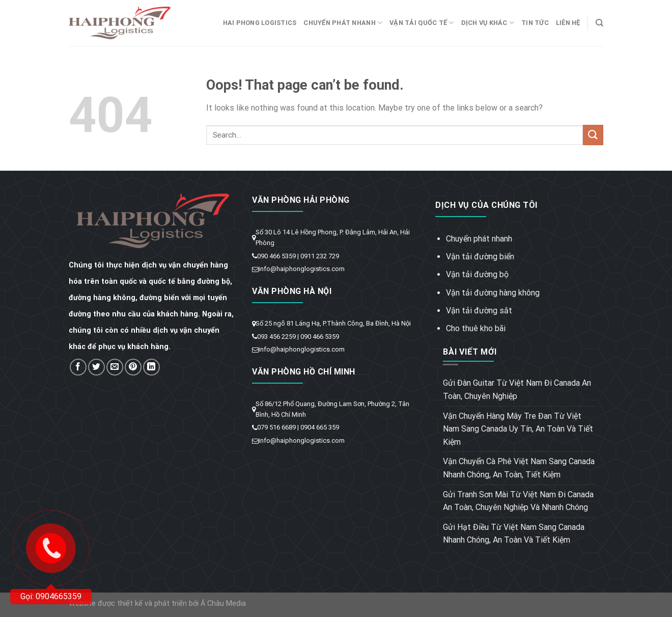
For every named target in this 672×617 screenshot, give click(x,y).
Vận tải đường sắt (479, 311)
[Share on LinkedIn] (151, 367)
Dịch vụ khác (488, 23)
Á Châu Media (223, 603)
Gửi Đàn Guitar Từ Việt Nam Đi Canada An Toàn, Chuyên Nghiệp (517, 390)
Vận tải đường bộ (477, 274)
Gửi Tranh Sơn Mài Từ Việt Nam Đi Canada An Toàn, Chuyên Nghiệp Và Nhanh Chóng (518, 501)
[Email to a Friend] (115, 367)
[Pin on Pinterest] (133, 367)
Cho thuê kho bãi (476, 328)
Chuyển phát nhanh (343, 23)
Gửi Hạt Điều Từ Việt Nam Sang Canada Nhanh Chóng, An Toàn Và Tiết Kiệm (514, 534)
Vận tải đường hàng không (493, 293)
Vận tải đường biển (480, 257)
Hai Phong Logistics (260, 23)
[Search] (599, 23)
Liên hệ (568, 23)
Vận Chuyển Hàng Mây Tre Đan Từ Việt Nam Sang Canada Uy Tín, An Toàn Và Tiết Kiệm (518, 429)
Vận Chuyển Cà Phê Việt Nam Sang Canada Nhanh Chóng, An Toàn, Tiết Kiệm (519, 468)
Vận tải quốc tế (422, 23)
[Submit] (593, 135)
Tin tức (535, 23)
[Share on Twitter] (96, 367)
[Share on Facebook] (78, 367)
